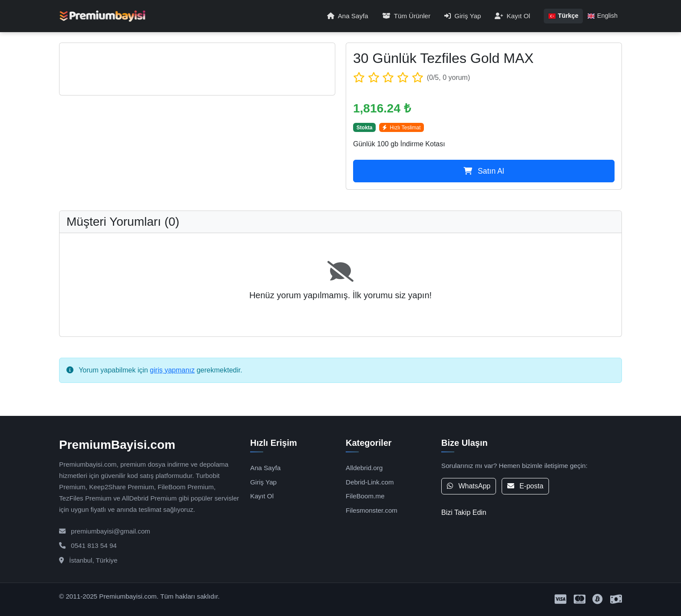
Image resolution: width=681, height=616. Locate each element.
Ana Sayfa (347, 16)
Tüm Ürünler (406, 16)
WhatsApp (469, 486)
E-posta (526, 486)
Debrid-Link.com (370, 482)
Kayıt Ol (512, 16)
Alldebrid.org (364, 468)
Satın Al (484, 171)
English (602, 16)
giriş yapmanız (172, 370)
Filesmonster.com (372, 510)
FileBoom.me (365, 496)
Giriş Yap (463, 16)
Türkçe (563, 16)
